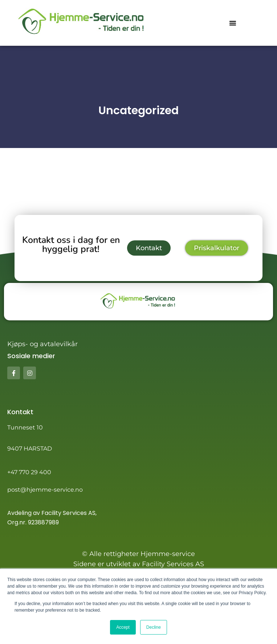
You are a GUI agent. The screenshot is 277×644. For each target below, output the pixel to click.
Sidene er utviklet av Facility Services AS (139, 564)
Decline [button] (154, 627)
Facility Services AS (68, 513)
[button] (233, 23)
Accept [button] (123, 627)
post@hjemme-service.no (45, 490)
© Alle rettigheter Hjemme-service (138, 554)
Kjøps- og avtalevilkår (42, 344)
